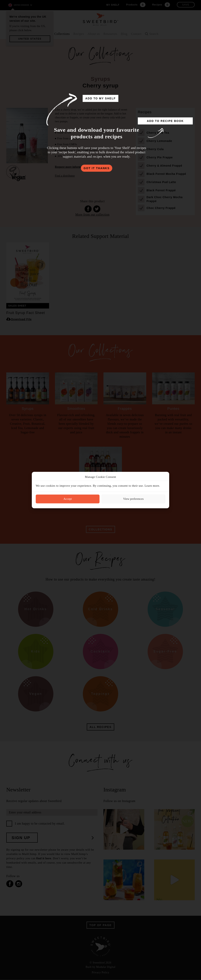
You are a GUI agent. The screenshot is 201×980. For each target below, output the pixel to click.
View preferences (133, 499)
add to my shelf (101, 98)
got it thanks (97, 168)
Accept (68, 499)
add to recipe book (165, 121)
